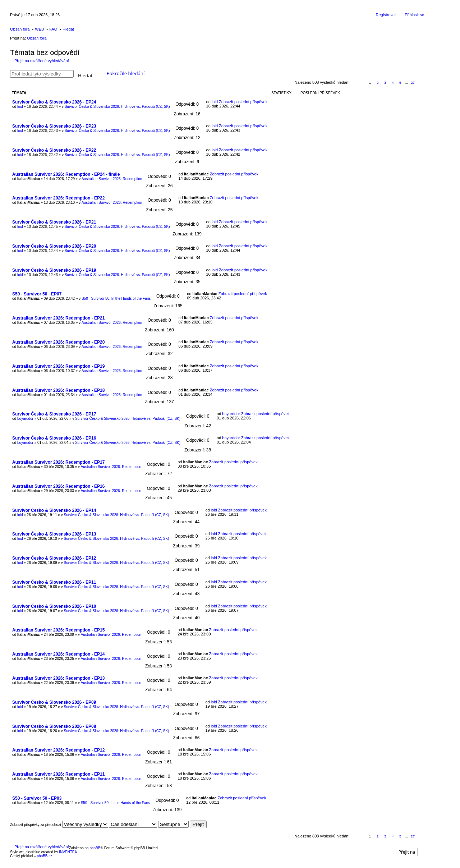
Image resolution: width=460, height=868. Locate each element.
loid (20, 107)
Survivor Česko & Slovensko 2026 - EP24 (54, 102)
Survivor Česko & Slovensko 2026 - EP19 (54, 270)
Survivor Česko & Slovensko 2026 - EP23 (54, 126)
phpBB (95, 848)
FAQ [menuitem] (53, 29)
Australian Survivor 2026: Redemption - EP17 (58, 462)
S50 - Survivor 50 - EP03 (37, 798)
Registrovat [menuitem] (386, 15)
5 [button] (400, 82)
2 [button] (378, 82)
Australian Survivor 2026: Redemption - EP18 (58, 390)
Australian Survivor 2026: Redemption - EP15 (58, 630)
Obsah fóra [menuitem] (20, 29)
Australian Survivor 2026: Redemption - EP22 (58, 198)
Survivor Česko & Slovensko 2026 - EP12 (54, 558)
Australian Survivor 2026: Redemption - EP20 (58, 342)
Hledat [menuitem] (68, 29)
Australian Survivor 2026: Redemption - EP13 (58, 678)
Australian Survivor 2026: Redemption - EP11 (58, 774)
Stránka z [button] (358, 83)
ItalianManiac (29, 179)
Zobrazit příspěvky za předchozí (59, 825)
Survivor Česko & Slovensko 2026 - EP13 (54, 534)
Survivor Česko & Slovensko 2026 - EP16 (54, 438)
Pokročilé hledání (126, 73)
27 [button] (413, 82)
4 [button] (393, 82)
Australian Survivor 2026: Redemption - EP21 (58, 318)
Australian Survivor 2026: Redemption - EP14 (58, 654)
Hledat (85, 75)
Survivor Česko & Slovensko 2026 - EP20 (54, 246)
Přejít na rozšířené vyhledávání (42, 61)
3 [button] (385, 82)
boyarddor (25, 419)
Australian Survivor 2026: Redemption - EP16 (58, 486)
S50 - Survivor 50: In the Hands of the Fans (116, 298)
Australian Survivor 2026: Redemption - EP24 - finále (66, 174)
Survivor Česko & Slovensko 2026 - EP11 (54, 582)
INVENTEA (68, 852)
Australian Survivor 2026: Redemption (112, 179)
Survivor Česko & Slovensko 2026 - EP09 (54, 702)
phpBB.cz (44, 856)
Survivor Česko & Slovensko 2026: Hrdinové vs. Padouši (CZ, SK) (117, 107)
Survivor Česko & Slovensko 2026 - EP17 (54, 414)
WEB (39, 29)
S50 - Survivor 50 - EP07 (37, 294)
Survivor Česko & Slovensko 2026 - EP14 (54, 510)
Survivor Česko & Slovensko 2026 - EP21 (54, 222)
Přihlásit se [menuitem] (414, 15)
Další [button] (421, 83)
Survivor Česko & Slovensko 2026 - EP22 (54, 150)
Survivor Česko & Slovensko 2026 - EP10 (54, 606)
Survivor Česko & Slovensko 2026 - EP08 (54, 726)
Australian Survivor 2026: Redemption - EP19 (58, 366)
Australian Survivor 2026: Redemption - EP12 (58, 750)
